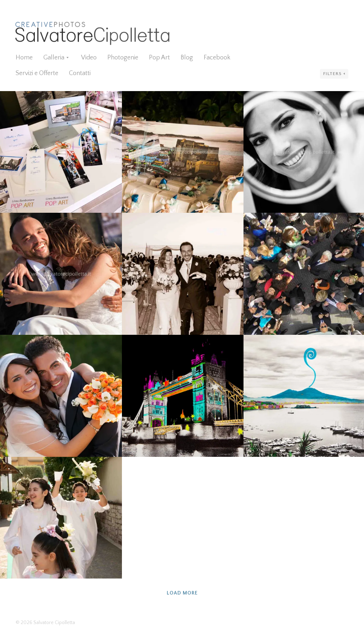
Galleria (54, 58)
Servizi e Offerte (37, 73)
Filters (332, 74)
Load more (182, 593)
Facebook (217, 58)
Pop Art (159, 58)
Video (89, 58)
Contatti (80, 73)
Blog (187, 58)
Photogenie (123, 58)
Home (24, 58)
